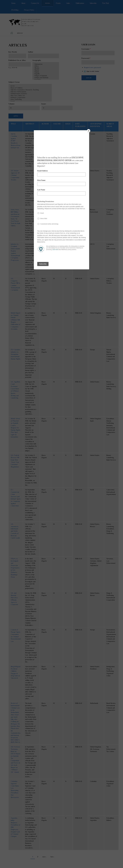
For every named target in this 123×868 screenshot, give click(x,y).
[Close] (89, 131)
